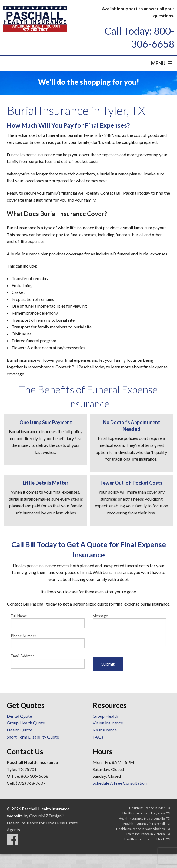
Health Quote (19, 730)
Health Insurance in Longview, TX (146, 813)
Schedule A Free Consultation (120, 783)
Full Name (48, 621)
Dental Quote (19, 716)
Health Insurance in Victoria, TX (148, 834)
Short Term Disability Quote (33, 737)
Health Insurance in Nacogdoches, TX (143, 829)
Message (130, 630)
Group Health (105, 716)
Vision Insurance (108, 723)
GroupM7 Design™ (47, 816)
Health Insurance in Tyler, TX (150, 808)
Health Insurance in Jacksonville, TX (144, 818)
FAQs (98, 737)
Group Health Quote (26, 723)
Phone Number (48, 641)
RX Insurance (105, 730)
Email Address (48, 661)
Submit (108, 664)
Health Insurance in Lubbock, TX (147, 839)
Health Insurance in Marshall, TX (147, 824)
